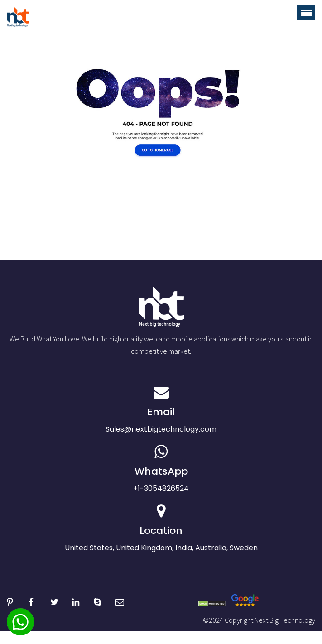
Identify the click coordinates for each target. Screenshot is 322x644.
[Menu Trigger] (306, 12)
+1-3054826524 (161, 469)
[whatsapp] (20, 629)
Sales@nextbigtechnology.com (161, 409)
